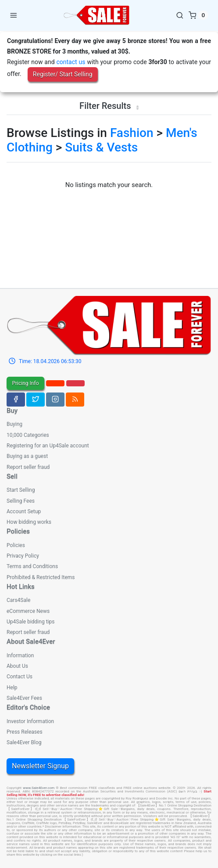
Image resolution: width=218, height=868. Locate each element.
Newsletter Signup (40, 766)
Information (20, 656)
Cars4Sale (18, 600)
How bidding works (29, 522)
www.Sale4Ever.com (39, 788)
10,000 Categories (28, 435)
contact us (71, 62)
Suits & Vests (101, 147)
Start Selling (21, 490)
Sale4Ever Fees (24, 698)
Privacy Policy (23, 556)
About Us (17, 666)
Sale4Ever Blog (24, 742)
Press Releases (25, 732)
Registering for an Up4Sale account (48, 446)
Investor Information (30, 721)
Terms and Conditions (32, 566)
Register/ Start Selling (63, 74)
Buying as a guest (27, 456)
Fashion (132, 133)
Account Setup (24, 511)
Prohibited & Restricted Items (41, 577)
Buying (14, 424)
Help (12, 688)
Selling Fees (21, 501)
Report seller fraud (28, 467)
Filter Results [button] (109, 106)
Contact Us (20, 677)
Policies (16, 545)
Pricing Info (25, 383)
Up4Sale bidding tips (30, 622)
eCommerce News (28, 611)
